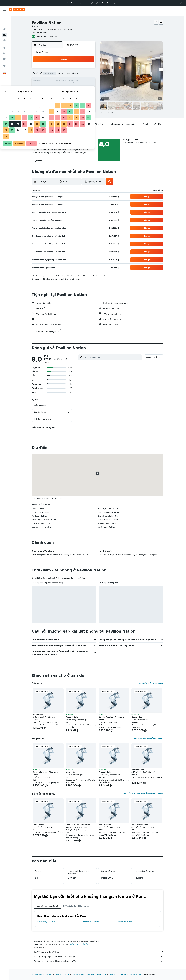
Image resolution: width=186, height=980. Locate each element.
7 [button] (76, 75)
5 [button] (64, 75)
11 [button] (58, 81)
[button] (181, 3)
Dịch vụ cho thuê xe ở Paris (88, 922)
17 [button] (52, 87)
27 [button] (70, 94)
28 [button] (76, 94)
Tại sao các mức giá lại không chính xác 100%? (99, 961)
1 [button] (83, 69)
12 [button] (64, 81)
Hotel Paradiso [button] (105, 825)
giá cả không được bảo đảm (79, 944)
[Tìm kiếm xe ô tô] (4, 28)
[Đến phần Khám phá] (4, 36)
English (115, 3)
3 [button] (52, 75)
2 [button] (89, 69)
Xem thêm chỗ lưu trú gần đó (151, 683)
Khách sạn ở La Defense (117, 974)
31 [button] (52, 100)
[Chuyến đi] (4, 54)
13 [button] (70, 81)
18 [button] (58, 87)
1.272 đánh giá (50, 36)
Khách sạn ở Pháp (78, 974)
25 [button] (58, 94)
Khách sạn (48, 974)
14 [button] (76, 81)
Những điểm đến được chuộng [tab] (76, 906)
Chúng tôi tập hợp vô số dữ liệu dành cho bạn (99, 956)
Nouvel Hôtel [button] (137, 717)
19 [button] (64, 87)
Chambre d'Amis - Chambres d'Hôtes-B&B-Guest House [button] (78, 826)
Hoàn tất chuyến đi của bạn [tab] (47, 906)
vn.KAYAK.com (37, 974)
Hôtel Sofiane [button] (38, 825)
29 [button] (83, 94)
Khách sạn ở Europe (62, 974)
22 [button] (83, 87)
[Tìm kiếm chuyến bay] (4, 18)
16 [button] (89, 81)
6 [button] (70, 75)
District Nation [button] (138, 770)
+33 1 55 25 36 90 (40, 33)
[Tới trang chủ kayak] (17, 10)
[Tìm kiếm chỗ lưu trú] (4, 23)
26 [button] (64, 94)
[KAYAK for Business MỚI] (4, 47)
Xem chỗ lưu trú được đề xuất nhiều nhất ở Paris (143, 793)
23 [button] (89, 87)
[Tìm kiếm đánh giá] (112, 357)
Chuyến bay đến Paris (46, 922)
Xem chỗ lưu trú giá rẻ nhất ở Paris (149, 738)
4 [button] (58, 75)
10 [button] (52, 81)
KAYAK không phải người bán (99, 952)
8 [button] (83, 75)
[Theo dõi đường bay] (4, 41)
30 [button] (89, 94)
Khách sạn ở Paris (125, 922)
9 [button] (89, 75)
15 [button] (83, 81)
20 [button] (70, 87)
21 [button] (76, 87)
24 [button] (52, 94)
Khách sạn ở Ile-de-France (97, 974)
